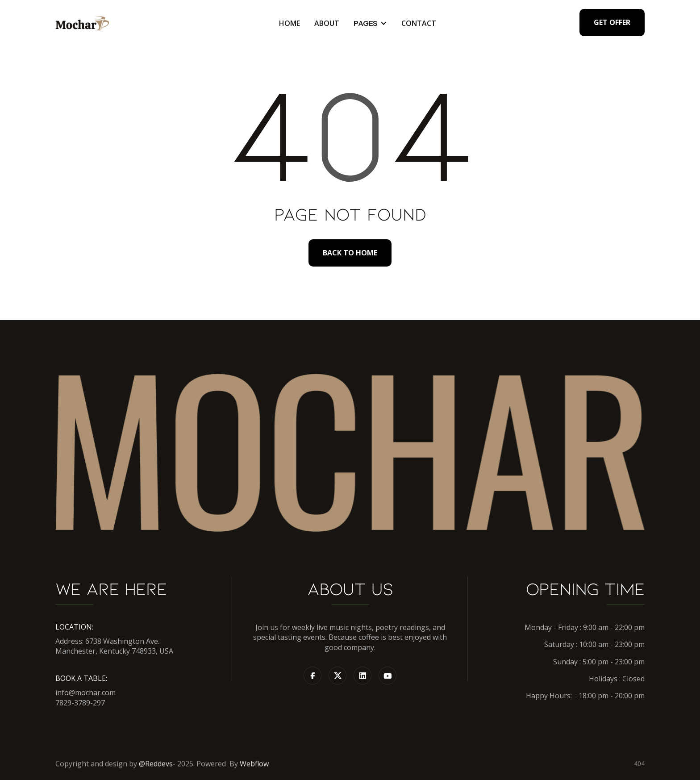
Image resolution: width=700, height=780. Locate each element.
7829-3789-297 (80, 703)
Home (290, 23)
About (327, 23)
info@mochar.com (85, 692)
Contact (419, 23)
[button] (370, 23)
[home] (82, 23)
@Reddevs (156, 767)
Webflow (254, 767)
